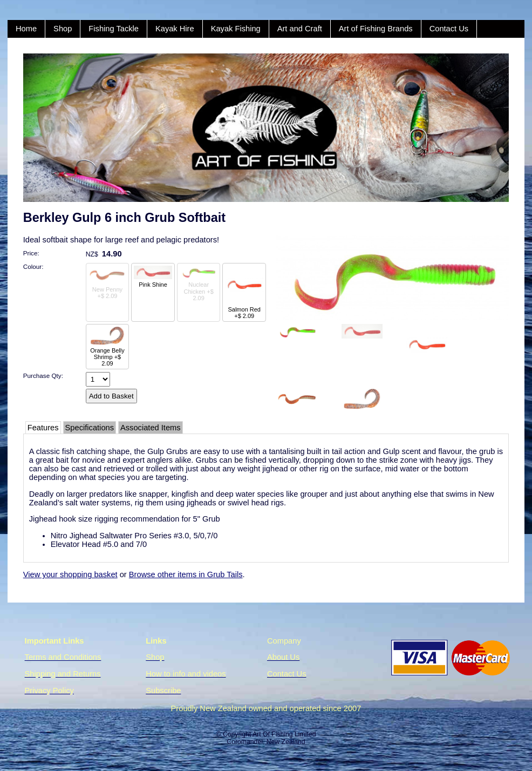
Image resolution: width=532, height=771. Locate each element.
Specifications (90, 428)
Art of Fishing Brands (376, 29)
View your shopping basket (70, 574)
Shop (63, 29)
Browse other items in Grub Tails (186, 574)
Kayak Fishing (236, 29)
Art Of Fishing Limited (284, 734)
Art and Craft (300, 29)
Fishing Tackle (114, 29)
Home (26, 29)
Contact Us (449, 29)
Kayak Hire (175, 29)
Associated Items (151, 428)
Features (43, 428)
